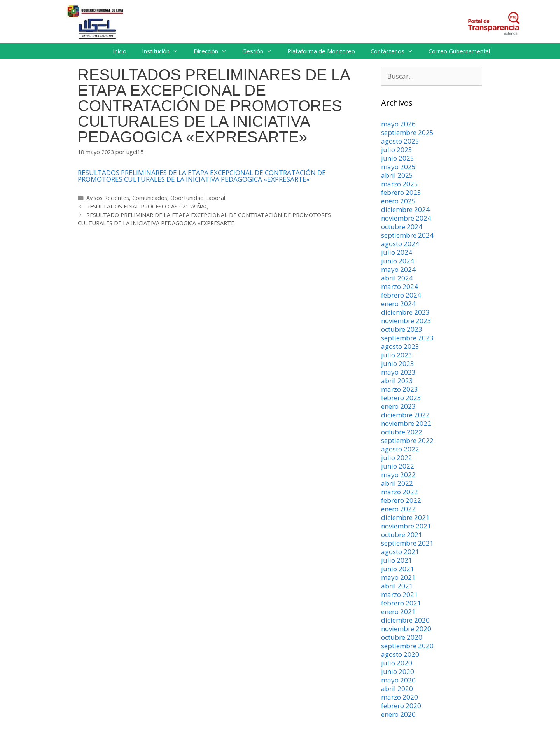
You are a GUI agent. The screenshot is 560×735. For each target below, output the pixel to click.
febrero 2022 (401, 500)
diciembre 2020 (405, 620)
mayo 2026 (398, 124)
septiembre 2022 (407, 440)
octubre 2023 (402, 329)
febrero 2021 (401, 603)
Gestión (261, 51)
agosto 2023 (400, 346)
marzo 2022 (400, 492)
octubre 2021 (402, 535)
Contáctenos (396, 51)
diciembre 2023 (405, 312)
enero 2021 (398, 612)
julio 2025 (397, 150)
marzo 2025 (400, 184)
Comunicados (150, 198)
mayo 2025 (398, 167)
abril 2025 (397, 175)
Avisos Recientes (108, 198)
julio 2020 (397, 663)
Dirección (214, 51)
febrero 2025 (401, 192)
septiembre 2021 (407, 543)
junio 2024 (398, 261)
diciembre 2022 (405, 415)
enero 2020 (398, 714)
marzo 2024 (400, 286)
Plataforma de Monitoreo (321, 51)
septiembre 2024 (407, 235)
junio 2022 (398, 466)
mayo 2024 (398, 269)
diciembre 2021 (405, 517)
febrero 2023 (401, 398)
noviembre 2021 (406, 526)
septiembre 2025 (407, 132)
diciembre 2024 (405, 209)
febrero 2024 (401, 295)
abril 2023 (397, 381)
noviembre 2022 (406, 423)
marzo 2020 (400, 697)
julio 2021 (397, 560)
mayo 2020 (398, 680)
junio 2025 (398, 158)
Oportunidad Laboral (198, 198)
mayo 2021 (398, 577)
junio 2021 (398, 569)
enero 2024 (398, 304)
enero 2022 (398, 509)
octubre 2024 (402, 227)
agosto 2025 (400, 141)
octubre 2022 (402, 432)
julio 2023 (397, 355)
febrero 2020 (401, 706)
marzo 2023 (400, 389)
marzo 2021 (400, 594)
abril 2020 (397, 689)
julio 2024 (397, 252)
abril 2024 (397, 278)
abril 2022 (397, 483)
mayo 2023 (398, 372)
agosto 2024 (400, 244)
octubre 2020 (402, 637)
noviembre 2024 (406, 218)
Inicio (120, 51)
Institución (164, 51)
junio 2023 (398, 363)
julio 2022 (397, 458)
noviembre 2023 (406, 321)
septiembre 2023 (407, 338)
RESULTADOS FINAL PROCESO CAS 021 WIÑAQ (148, 206)
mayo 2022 (398, 475)
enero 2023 (398, 406)
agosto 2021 (400, 552)
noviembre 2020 (406, 629)
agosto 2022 (400, 449)
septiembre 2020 (407, 646)
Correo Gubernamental (459, 51)
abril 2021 (397, 586)
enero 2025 (398, 201)
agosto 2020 (400, 654)
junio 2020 (398, 671)
